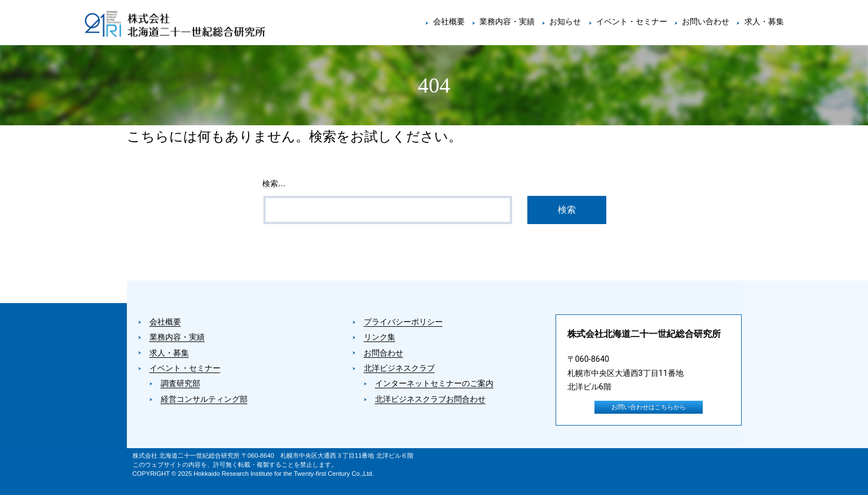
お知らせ (565, 22)
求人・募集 (764, 22)
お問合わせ (384, 353)
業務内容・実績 (507, 22)
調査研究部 (180, 384)
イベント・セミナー (632, 22)
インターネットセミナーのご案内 (434, 384)
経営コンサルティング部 (204, 399)
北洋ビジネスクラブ (399, 368)
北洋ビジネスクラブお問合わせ (430, 399)
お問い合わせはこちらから (649, 407)
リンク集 (380, 337)
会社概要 (449, 22)
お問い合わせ (706, 22)
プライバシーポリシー (403, 322)
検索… (274, 183)
